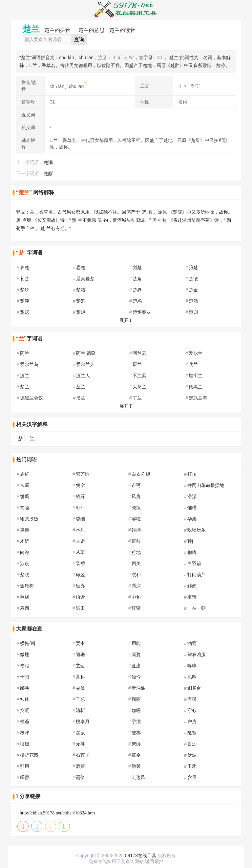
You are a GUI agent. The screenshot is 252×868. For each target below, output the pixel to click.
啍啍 (192, 666)
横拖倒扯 (29, 643)
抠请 (192, 597)
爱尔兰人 (85, 364)
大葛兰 (139, 387)
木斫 (25, 541)
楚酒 (193, 301)
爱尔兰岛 (29, 364)
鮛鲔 (192, 586)
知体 (25, 699)
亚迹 (136, 666)
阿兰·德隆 (86, 353)
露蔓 (136, 654)
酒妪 (80, 766)
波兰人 (83, 376)
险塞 (192, 733)
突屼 (25, 710)
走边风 (138, 777)
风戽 (136, 496)
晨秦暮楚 (85, 279)
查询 (79, 40)
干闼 (25, 677)
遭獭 (80, 654)
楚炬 (81, 312)
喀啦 (136, 519)
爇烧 (25, 597)
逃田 (80, 608)
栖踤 (80, 496)
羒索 (80, 597)
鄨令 (136, 755)
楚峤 (25, 290)
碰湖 (136, 530)
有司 (192, 699)
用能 (136, 643)
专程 (25, 666)
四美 (136, 563)
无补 (80, 744)
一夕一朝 (197, 608)
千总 (80, 699)
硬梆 (136, 733)
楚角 (137, 279)
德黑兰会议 (31, 398)
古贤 (80, 541)
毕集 (192, 519)
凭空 (80, 485)
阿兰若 (139, 353)
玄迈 (80, 666)
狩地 (136, 552)
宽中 (80, 643)
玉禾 (192, 766)
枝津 (25, 733)
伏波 (192, 755)
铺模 (192, 508)
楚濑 (48, 162)
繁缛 (136, 744)
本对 (80, 530)
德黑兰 (196, 387)
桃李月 (83, 721)
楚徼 (193, 279)
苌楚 (25, 279)
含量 (192, 777)
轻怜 (136, 677)
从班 (80, 552)
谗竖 (80, 575)
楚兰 (25, 387)
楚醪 (48, 173)
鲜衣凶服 (197, 654)
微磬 (136, 766)
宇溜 (136, 721)
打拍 (192, 474)
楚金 (193, 290)
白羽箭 (194, 563)
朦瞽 (25, 777)
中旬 (136, 597)
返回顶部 (154, 861)
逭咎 (136, 541)
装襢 (80, 563)
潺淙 (136, 586)
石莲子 (83, 755)
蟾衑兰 (196, 376)
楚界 (137, 290)
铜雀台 (194, 688)
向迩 (25, 552)
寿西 (25, 608)
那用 (25, 766)
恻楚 (137, 267)
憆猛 (136, 608)
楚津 (25, 301)
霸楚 (81, 267)
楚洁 (81, 290)
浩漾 (192, 496)
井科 (80, 677)
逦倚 (80, 777)
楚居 (25, 312)
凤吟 (192, 677)
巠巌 (25, 530)
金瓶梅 (27, 586)
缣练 (136, 508)
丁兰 (137, 398)
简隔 (25, 508)
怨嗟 (136, 710)
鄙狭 (25, 688)
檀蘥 (25, 721)
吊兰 (81, 398)
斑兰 (137, 364)
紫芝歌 (83, 474)
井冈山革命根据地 (206, 485)
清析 (80, 710)
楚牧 (25, 575)
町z (79, 508)
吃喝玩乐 (197, 530)
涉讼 (25, 563)
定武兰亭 (198, 398)
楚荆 (81, 301)
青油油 (138, 688)
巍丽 (136, 699)
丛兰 (81, 387)
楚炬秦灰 (142, 312)
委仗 (80, 688)
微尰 (25, 654)
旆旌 (25, 474)
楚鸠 (137, 301)
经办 (80, 586)
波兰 (25, 376)
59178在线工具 (141, 856)
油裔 (192, 643)
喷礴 (25, 744)
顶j (190, 541)
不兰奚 (139, 376)
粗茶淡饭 (29, 519)
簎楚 (193, 267)
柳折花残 (29, 755)
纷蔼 (25, 496)
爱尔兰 (196, 353)
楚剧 (193, 312)
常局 (25, 485)
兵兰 (193, 364)
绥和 (136, 575)
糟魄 (192, 552)
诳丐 (136, 485)
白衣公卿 (141, 474)
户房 (192, 721)
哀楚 (25, 267)
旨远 (192, 744)
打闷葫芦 (197, 575)
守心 (192, 710)
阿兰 (25, 353)
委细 (80, 519)
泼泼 (80, 733)
